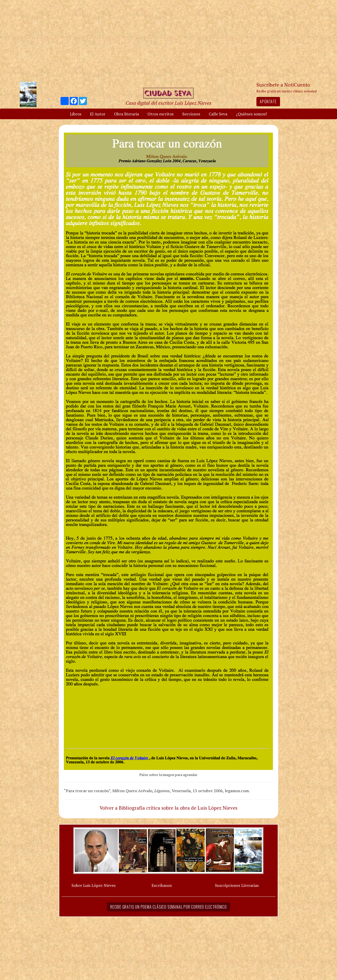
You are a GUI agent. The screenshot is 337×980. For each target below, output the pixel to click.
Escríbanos (162, 885)
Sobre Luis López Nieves (93, 885)
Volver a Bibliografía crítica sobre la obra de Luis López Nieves (168, 808)
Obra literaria (126, 114)
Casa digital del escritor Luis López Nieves (168, 103)
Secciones (191, 114)
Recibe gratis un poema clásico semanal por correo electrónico (168, 907)
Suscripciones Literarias (237, 885)
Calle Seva (218, 114)
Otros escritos (161, 114)
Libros (76, 114)
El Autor (98, 114)
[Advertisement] (168, 40)
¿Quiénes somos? (251, 114)
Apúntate (268, 101)
